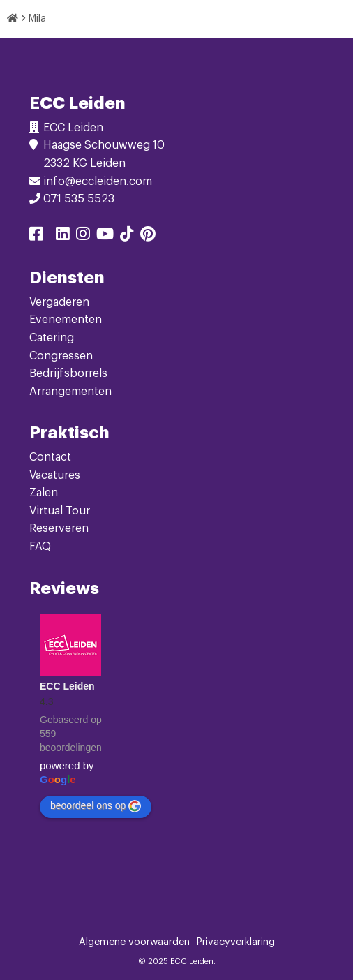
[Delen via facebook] (36, 236)
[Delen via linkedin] (63, 236)
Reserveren (59, 528)
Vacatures (55, 475)
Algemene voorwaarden (134, 942)
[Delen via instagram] (83, 236)
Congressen (61, 356)
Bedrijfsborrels (68, 373)
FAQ (40, 547)
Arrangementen (70, 392)
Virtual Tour (60, 511)
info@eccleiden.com (98, 181)
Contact (50, 457)
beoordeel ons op (96, 806)
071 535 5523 (79, 199)
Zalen (44, 493)
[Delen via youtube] (105, 236)
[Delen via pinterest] (148, 236)
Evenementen (66, 320)
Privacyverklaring (236, 942)
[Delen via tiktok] (127, 236)
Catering (52, 338)
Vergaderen (59, 302)
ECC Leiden (67, 686)
